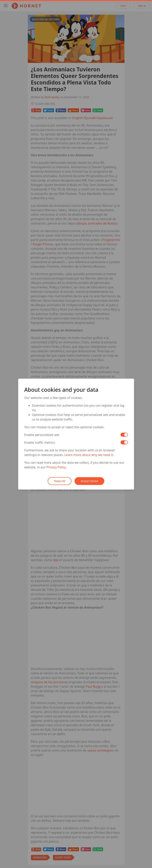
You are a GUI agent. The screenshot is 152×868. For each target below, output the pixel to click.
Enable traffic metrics (40, 442)
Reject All (59, 481)
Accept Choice (89, 481)
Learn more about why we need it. (89, 455)
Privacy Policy (56, 467)
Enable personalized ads (42, 435)
